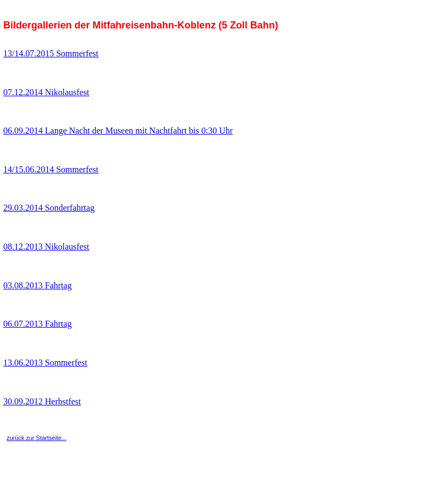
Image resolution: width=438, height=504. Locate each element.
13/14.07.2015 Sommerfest (51, 53)
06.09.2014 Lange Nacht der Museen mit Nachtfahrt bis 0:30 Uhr (118, 131)
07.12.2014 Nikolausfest (46, 92)
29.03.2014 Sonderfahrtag (49, 208)
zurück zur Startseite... (36, 438)
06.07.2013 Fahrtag (38, 324)
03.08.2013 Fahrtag (38, 285)
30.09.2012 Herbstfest (42, 401)
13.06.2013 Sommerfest (45, 363)
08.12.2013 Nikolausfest (46, 247)
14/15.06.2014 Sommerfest (51, 169)
